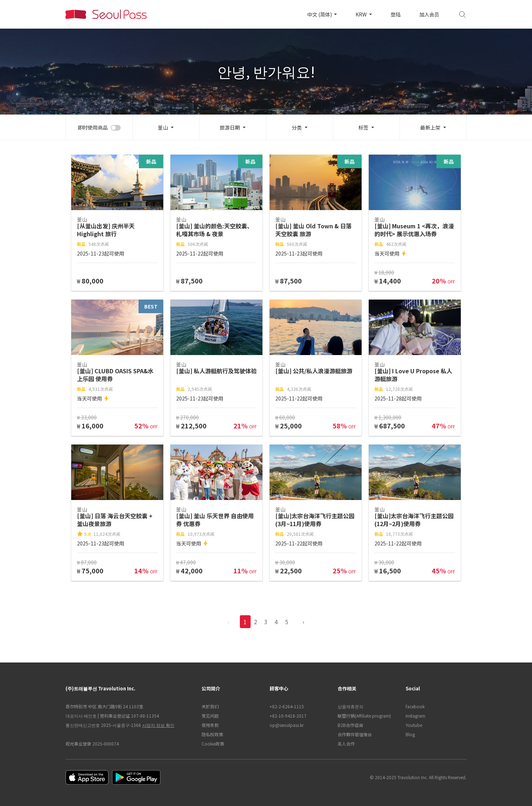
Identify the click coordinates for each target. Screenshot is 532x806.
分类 (297, 127)
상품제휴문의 (350, 706)
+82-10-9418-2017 (288, 716)
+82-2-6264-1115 (287, 706)
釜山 (163, 127)
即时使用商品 (93, 127)
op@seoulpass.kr (287, 725)
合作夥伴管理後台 (355, 734)
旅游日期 (230, 127)
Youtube (414, 725)
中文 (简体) (320, 14)
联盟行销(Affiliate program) (364, 716)
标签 (363, 127)
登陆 (396, 14)
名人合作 (346, 744)
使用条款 (210, 725)
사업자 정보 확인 (158, 725)
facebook (415, 706)
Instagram (415, 716)
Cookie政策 (213, 744)
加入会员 (429, 14)
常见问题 (210, 716)
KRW (362, 14)
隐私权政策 (212, 734)
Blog (410, 734)
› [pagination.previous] (303, 622)
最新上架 (430, 127)
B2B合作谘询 (350, 725)
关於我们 (210, 706)
